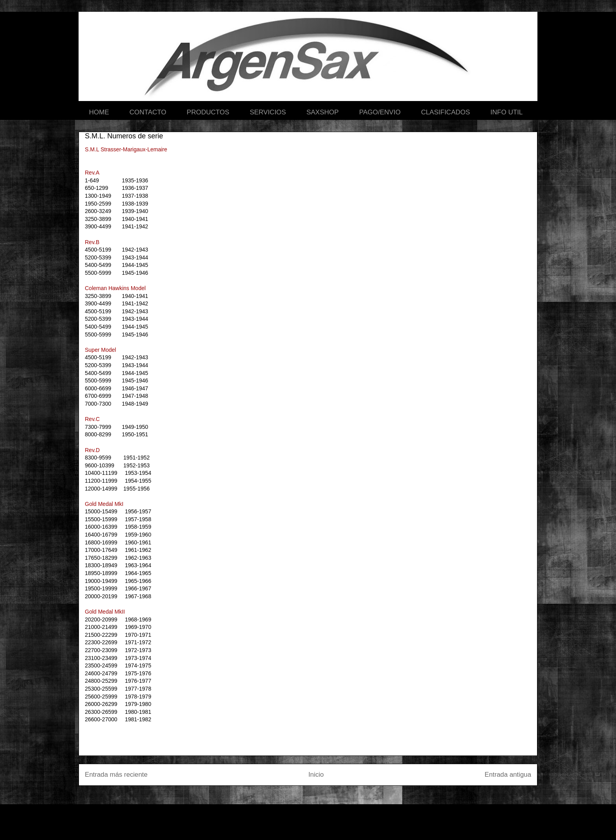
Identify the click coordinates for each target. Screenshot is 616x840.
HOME (99, 112)
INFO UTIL (506, 112)
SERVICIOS (268, 112)
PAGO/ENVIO (380, 112)
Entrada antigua (508, 775)
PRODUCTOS (208, 112)
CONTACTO (148, 112)
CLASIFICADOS (446, 112)
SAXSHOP (323, 112)
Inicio (316, 775)
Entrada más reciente (116, 775)
